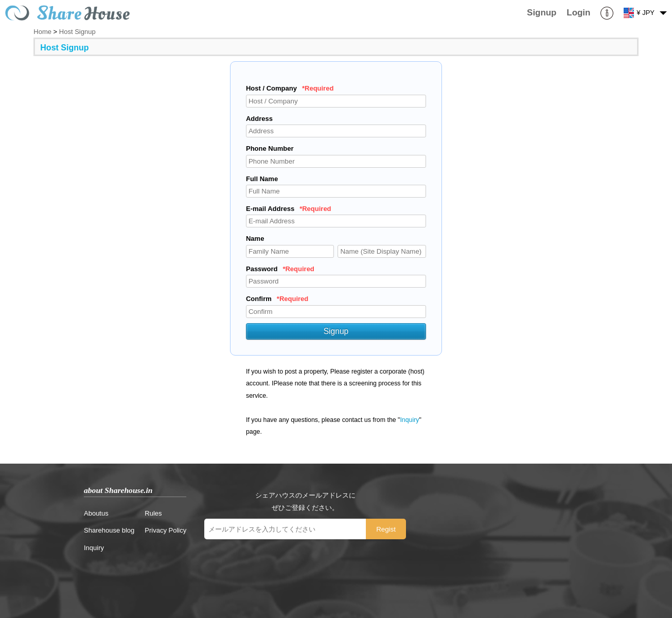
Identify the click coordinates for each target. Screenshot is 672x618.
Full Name (262, 179)
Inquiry (409, 420)
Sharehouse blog (109, 530)
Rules (153, 513)
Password (280, 269)
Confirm (277, 299)
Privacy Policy (165, 530)
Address (259, 119)
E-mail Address (289, 209)
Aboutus (96, 513)
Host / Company (290, 88)
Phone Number (270, 148)
